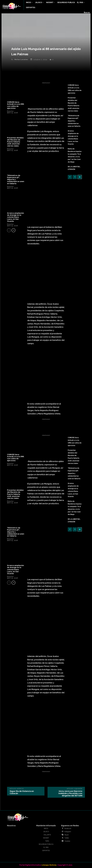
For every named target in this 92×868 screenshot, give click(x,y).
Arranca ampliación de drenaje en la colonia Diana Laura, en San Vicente (15, 217)
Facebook (68, 828)
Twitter (67, 838)
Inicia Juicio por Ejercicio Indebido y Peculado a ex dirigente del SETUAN (70, 793)
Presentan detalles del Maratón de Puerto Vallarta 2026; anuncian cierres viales (15, 142)
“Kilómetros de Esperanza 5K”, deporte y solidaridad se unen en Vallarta (16, 179)
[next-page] (13, 230)
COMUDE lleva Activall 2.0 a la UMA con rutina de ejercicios (16, 105)
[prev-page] (9, 230)
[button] (87, 13)
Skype (66, 835)
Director (10, 111)
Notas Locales (21, 59)
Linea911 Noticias (49, 865)
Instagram (68, 832)
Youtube (67, 841)
